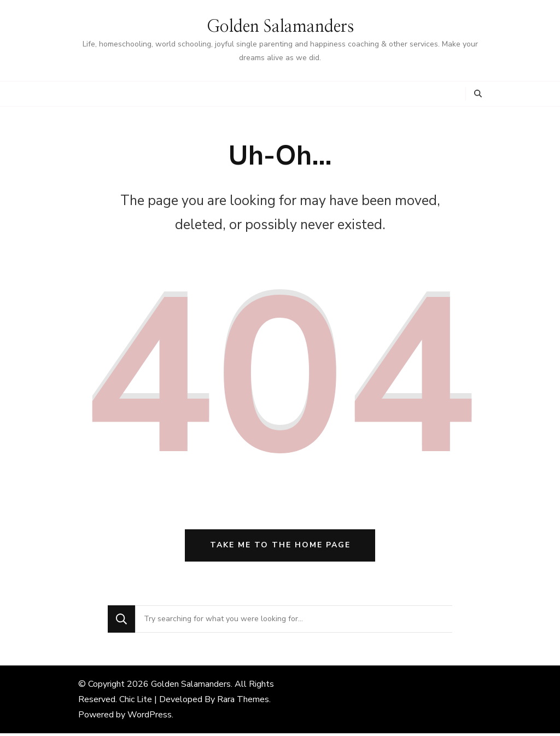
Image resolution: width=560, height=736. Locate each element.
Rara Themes (243, 702)
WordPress (150, 717)
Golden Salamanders (280, 27)
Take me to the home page (280, 548)
